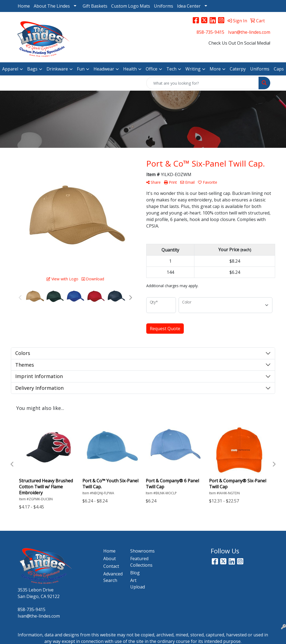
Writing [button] (193, 69)
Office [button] (152, 69)
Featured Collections (140, 562)
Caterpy (238, 69)
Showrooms (140, 551)
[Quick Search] (203, 83)
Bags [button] (32, 69)
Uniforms (164, 6)
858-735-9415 (210, 32)
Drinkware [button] (57, 69)
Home (24, 6)
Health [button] (130, 69)
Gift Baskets (95, 6)
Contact (111, 566)
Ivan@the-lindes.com (249, 32)
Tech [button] (171, 69)
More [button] (215, 69)
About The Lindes (52, 6)
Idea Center (189, 6)
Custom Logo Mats (131, 6)
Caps (279, 69)
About (110, 559)
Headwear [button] (104, 69)
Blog (135, 573)
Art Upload (138, 584)
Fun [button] (81, 69)
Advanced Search (113, 577)
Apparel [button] (10, 69)
